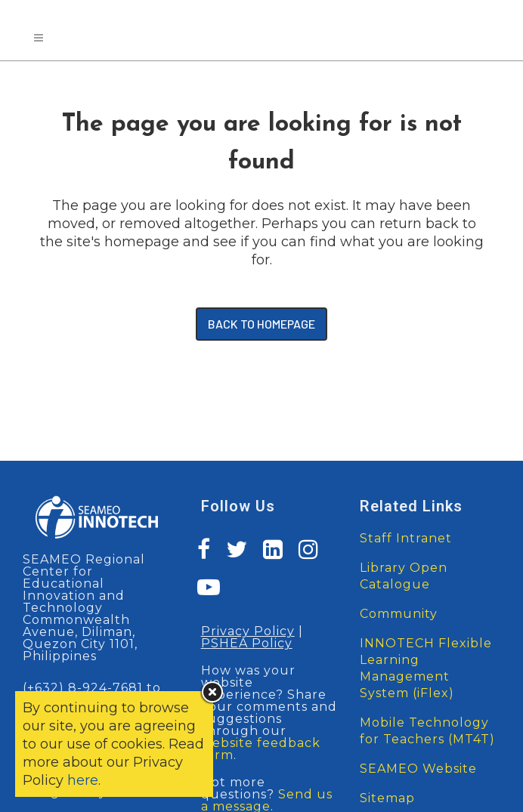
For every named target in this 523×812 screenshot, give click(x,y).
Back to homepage (261, 324)
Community (399, 614)
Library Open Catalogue (404, 576)
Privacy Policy (248, 631)
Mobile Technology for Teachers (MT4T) (427, 731)
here (83, 780)
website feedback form (261, 749)
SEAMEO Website (418, 769)
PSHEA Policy (247, 643)
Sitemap (387, 798)
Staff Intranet (406, 538)
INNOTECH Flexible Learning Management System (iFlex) (426, 668)
